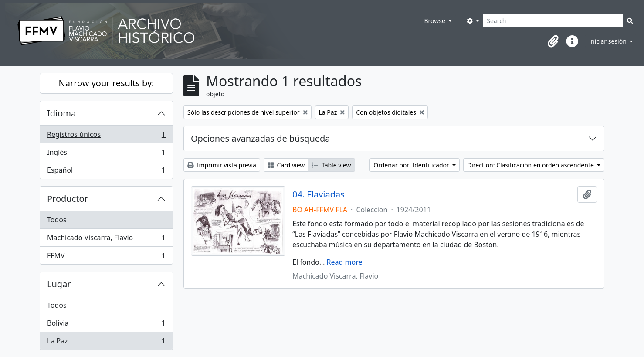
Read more (345, 262)
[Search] (553, 21)
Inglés (106, 154)
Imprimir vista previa (222, 165)
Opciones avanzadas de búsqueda (261, 138)
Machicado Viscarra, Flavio (106, 240)
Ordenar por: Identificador (412, 165)
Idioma (61, 113)
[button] (553, 41)
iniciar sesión (608, 41)
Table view (331, 165)
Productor (68, 199)
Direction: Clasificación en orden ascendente (531, 165)
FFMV (106, 257)
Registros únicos (106, 136)
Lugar (59, 284)
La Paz (106, 343)
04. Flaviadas (319, 194)
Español (106, 172)
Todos (57, 220)
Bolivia (106, 325)
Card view (286, 165)
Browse (435, 21)
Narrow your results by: (107, 83)
